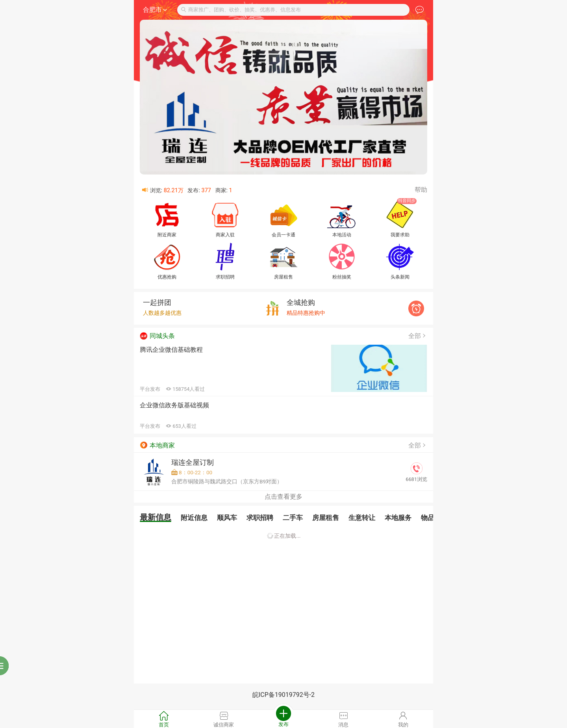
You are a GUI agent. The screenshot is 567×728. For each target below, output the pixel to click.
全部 (418, 336)
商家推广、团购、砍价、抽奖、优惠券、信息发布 (241, 10)
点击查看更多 (283, 497)
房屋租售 (326, 518)
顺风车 (227, 518)
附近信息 (194, 518)
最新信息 (156, 517)
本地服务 (398, 518)
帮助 (421, 190)
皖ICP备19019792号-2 (283, 695)
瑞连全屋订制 (193, 462)
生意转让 (362, 518)
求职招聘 (260, 518)
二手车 (293, 518)
